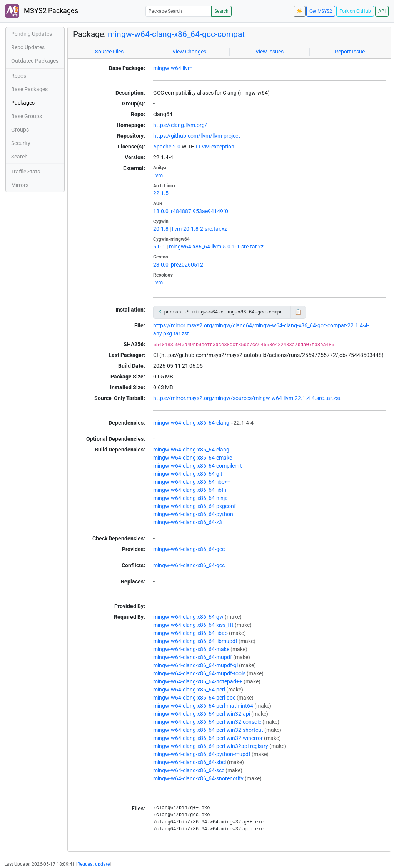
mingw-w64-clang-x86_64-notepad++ (198, 681)
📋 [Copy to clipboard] (298, 312)
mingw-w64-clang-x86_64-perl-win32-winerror (208, 738)
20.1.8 (161, 229)
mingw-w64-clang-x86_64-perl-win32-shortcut (208, 730)
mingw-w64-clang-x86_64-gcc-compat (176, 34)
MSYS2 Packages (42, 11)
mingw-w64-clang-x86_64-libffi (190, 490)
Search (221, 11)
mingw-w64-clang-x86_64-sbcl (189, 762)
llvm (158, 175)
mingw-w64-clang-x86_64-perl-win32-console (207, 722)
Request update (93, 864)
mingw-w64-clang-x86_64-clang (191, 423)
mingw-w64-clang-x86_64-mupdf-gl (195, 665)
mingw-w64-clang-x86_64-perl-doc (194, 698)
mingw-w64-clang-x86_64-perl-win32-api (202, 714)
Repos (19, 76)
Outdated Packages (35, 61)
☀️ (300, 11)
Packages (23, 103)
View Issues (270, 52)
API (382, 11)
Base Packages (29, 89)
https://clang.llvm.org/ (180, 125)
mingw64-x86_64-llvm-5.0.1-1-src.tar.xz (216, 247)
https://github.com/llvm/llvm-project (197, 136)
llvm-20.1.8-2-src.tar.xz (200, 229)
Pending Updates (32, 34)
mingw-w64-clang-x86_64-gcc (189, 549)
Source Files (109, 52)
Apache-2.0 (167, 147)
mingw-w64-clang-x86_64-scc (189, 770)
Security (21, 143)
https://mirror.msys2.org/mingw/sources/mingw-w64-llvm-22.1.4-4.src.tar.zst (247, 398)
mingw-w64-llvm (173, 68)
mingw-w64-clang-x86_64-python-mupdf (202, 754)
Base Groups (27, 116)
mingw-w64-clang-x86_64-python (193, 514)
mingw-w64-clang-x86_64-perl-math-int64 (203, 706)
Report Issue (350, 52)
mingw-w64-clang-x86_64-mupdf (193, 657)
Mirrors (20, 185)
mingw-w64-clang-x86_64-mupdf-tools (199, 673)
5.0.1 (159, 247)
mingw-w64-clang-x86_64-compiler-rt (198, 466)
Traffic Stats (26, 172)
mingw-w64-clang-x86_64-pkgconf (194, 506)
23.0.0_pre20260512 (178, 265)
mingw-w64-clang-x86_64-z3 (188, 522)
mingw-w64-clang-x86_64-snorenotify (198, 778)
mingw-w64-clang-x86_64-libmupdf (195, 641)
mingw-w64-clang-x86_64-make (191, 649)
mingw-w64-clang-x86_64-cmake (193, 458)
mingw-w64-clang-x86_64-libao (190, 633)
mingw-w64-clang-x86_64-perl (189, 690)
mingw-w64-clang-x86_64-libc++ (192, 482)
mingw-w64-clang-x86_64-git (188, 474)
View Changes (189, 52)
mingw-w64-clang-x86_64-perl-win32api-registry (211, 746)
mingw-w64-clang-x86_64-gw (188, 617)
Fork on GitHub (355, 11)
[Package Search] (179, 11)
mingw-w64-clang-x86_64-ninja (190, 498)
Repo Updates (28, 47)
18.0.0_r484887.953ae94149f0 (191, 211)
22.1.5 (161, 193)
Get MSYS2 (321, 11)
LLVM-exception (215, 147)
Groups (20, 130)
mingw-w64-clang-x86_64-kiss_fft (193, 625)
